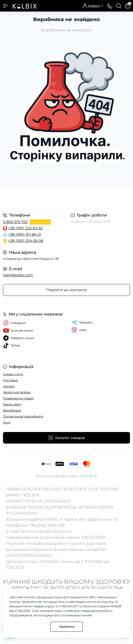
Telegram (82, 323)
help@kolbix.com (18, 275)
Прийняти (67, 627)
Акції (7, 422)
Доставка (10, 380)
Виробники (12, 410)
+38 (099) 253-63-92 (25, 228)
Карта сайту (12, 404)
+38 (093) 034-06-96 (26, 241)
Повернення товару (19, 398)
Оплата (9, 386)
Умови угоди (13, 374)
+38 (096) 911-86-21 (25, 234)
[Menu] (6, 6)
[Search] (119, 6)
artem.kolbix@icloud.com (46, 531)
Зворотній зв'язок (17, 392)
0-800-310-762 (15, 222)
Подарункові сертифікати (23, 416)
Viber (79, 330)
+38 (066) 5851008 (47, 525)
